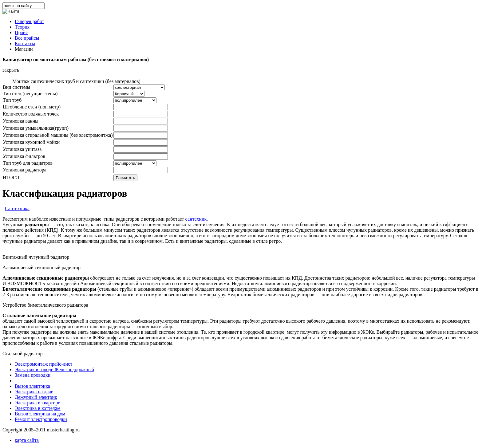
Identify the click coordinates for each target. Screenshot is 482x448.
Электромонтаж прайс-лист (43, 364)
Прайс (21, 32)
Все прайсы (27, 38)
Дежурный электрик (36, 397)
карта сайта (27, 440)
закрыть (11, 70)
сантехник (196, 219)
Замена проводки (33, 375)
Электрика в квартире (38, 403)
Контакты (25, 43)
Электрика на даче (34, 392)
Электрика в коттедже (38, 408)
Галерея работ (30, 21)
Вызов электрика (32, 386)
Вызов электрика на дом (40, 414)
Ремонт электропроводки (41, 419)
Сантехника (17, 208)
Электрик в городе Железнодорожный (54, 369)
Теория (22, 27)
